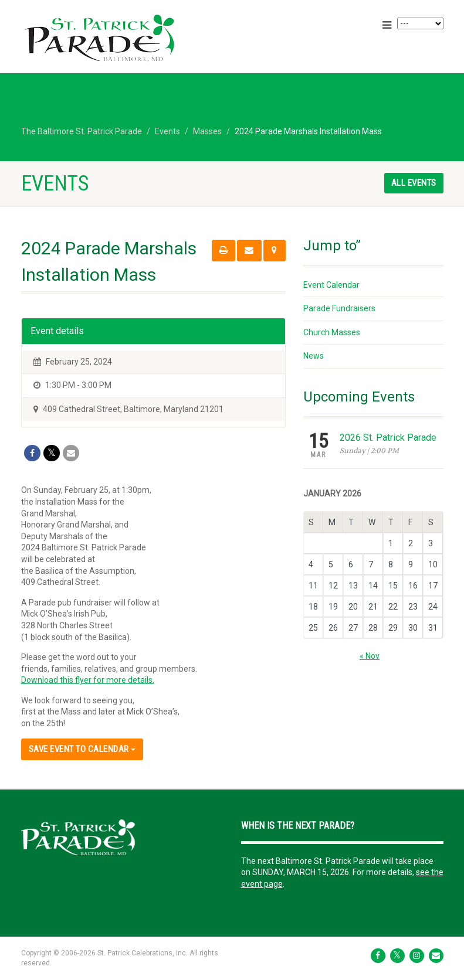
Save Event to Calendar (82, 749)
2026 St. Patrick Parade (388, 438)
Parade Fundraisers (339, 308)
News (314, 356)
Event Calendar (331, 285)
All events (414, 183)
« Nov (370, 656)
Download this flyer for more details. (88, 680)
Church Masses (332, 332)
